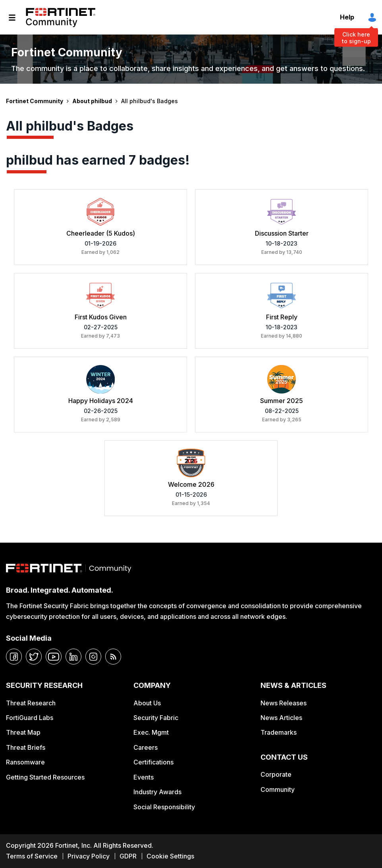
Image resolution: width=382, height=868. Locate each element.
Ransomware (25, 762)
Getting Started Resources (45, 777)
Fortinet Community (61, 17)
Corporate (276, 774)
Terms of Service (32, 856)
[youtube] (54, 657)
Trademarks (279, 732)
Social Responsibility (164, 807)
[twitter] (34, 657)
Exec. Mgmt (151, 732)
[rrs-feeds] (113, 657)
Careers (146, 747)
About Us (147, 703)
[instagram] (93, 657)
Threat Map (23, 732)
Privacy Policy (89, 856)
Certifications (153, 762)
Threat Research (31, 703)
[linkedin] (73, 657)
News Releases (284, 703)
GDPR (128, 856)
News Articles (281, 718)
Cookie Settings (170, 856)
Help (347, 17)
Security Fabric (156, 718)
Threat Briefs (26, 747)
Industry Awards (157, 792)
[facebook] (14, 657)
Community (278, 789)
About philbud (92, 101)
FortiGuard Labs (30, 718)
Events (144, 777)
